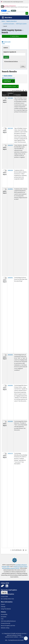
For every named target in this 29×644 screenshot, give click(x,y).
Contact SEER (4, 596)
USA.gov (22, 637)
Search (6, 57)
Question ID (10, 94)
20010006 (10, 421)
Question (18, 95)
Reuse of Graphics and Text (8, 626)
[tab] (6, 47)
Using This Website (6, 609)
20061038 (10, 170)
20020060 (10, 385)
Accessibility (4, 614)
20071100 (10, 128)
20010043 (10, 355)
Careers (3, 604)
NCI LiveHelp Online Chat (7, 599)
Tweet (9, 11)
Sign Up (4, 592)
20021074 (10, 145)
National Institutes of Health (14, 635)
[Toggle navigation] (7, 18)
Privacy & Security (6, 623)
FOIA (2, 619)
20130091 (10, 189)
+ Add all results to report (10, 86)
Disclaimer (4, 617)
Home (3, 21)
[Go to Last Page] (26, 90)
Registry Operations (12, 21)
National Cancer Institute (12, 637)
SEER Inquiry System (21, 24)
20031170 (10, 453)
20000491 (10, 278)
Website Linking (5, 628)
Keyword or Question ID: (10, 52)
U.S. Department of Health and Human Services (14, 633)
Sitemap (3, 607)
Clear (23, 66)
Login (3, 43)
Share (4, 11)
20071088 (10, 98)
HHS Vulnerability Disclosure (8, 621)
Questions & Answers (9, 24)
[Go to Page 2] (23, 90)
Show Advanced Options (11, 61)
